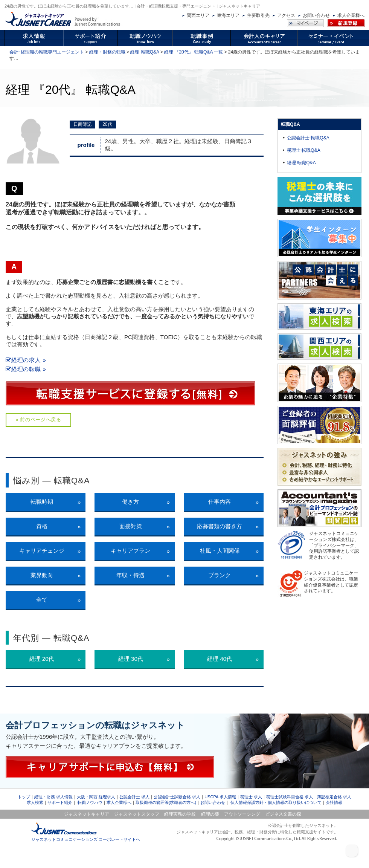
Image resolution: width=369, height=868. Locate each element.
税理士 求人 (251, 797)
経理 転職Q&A (145, 52)
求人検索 (35, 802)
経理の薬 (210, 814)
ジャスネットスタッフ (137, 814)
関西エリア (198, 15)
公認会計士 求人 (134, 797)
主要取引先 (258, 15)
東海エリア (228, 15)
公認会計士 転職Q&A (308, 138)
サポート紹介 (60, 802)
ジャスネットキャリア (87, 814)
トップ (24, 797)
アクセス (286, 15)
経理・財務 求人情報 (53, 797)
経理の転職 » (26, 369)
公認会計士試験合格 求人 (177, 797)
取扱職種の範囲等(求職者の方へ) (166, 802)
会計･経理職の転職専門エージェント (47, 52)
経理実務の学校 (180, 814)
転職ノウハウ (90, 802)
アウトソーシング (242, 814)
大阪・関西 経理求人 (96, 797)
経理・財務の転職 (107, 52)
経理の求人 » (26, 360)
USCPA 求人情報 (220, 797)
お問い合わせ (316, 15)
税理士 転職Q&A (304, 150)
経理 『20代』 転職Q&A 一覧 (194, 52)
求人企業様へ (351, 15)
